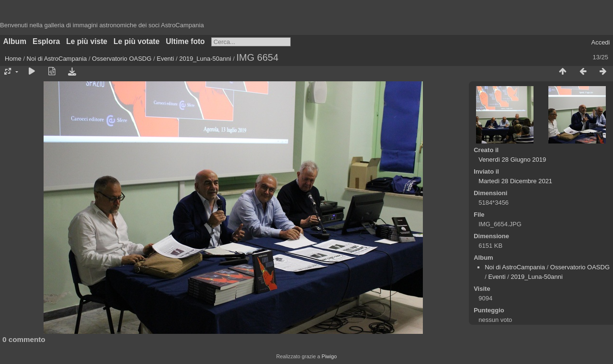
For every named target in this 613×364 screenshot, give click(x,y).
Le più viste (87, 41)
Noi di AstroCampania (57, 59)
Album (15, 41)
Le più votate (136, 41)
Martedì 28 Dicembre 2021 (515, 181)
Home (13, 59)
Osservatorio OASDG (122, 59)
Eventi (165, 59)
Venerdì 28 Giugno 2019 (512, 160)
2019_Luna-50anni (205, 59)
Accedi (600, 42)
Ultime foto (185, 41)
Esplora (46, 41)
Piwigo (329, 356)
